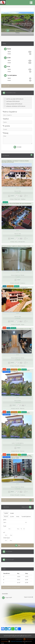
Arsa (7, 67)
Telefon (6, 119)
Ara (18, 545)
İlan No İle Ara (9, 552)
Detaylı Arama (27, 507)
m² (4, 532)
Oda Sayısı (6, 538)
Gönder (18, 147)
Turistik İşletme (10, 75)
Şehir (5, 520)
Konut (7, 49)
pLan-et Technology (15, 641)
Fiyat (5, 526)
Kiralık (19, 54)
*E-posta (6, 126)
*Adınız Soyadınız (10, 112)
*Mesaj (6, 133)
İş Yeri (7, 58)
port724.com (11, 639)
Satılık (19, 52)
